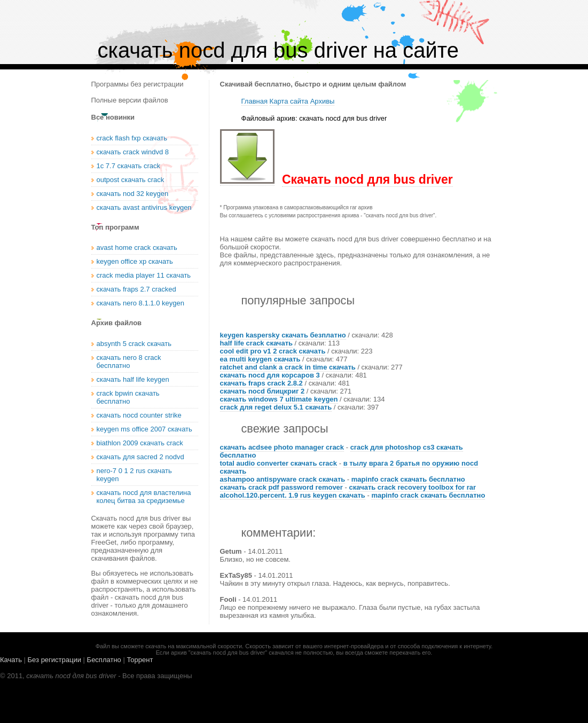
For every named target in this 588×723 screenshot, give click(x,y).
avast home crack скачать (137, 247)
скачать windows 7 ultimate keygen (279, 399)
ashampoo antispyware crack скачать (283, 479)
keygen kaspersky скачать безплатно (283, 335)
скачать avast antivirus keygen (144, 207)
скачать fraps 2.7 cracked (136, 289)
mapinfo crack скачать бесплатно (408, 479)
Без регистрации (54, 660)
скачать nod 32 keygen (133, 194)
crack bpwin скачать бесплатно (128, 397)
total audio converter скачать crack (279, 463)
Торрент (140, 660)
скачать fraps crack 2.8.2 (261, 383)
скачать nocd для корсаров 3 (270, 375)
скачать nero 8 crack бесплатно (129, 362)
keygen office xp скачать (135, 261)
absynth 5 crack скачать (134, 344)
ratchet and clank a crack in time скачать (288, 367)
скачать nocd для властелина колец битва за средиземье (144, 497)
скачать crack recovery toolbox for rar (412, 487)
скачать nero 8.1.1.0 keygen (140, 303)
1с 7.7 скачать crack (129, 166)
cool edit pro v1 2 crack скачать (273, 351)
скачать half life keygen (133, 379)
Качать (11, 660)
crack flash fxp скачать (132, 138)
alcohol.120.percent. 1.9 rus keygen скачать (293, 495)
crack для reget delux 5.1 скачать (276, 407)
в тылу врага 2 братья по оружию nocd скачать (349, 467)
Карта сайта (289, 101)
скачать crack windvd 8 (133, 152)
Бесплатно (104, 660)
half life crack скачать (257, 343)
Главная (254, 101)
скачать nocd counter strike (139, 415)
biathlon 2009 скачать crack (140, 443)
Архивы (323, 101)
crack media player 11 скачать (144, 275)
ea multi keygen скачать (260, 359)
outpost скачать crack (131, 180)
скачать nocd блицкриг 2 (262, 391)
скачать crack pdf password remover (281, 487)
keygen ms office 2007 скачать (144, 429)
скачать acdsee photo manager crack (282, 447)
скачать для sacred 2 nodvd (140, 457)
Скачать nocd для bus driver (367, 179)
